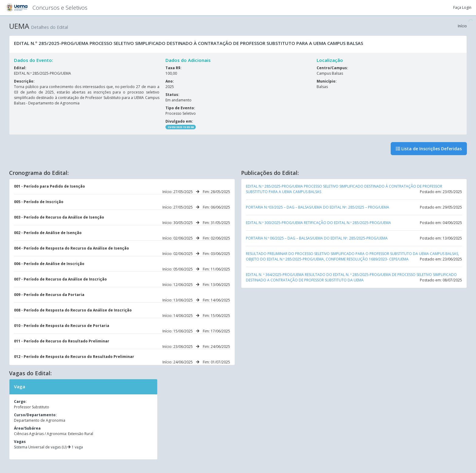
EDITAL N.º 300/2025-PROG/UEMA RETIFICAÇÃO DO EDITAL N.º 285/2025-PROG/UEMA (318, 223)
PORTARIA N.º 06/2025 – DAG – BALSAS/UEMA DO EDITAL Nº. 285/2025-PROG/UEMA (317, 238)
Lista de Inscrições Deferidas (429, 149)
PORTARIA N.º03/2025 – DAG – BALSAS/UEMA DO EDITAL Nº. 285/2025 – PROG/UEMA (318, 207)
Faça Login (462, 7)
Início (462, 26)
